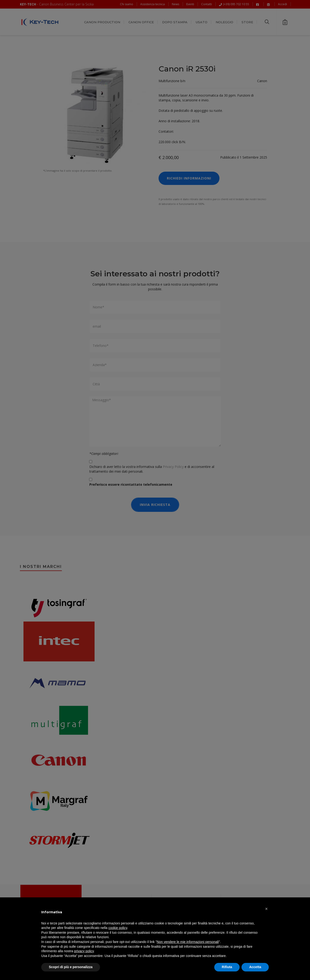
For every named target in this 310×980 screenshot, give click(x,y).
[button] (266, 909)
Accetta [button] (255, 967)
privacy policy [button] (84, 951)
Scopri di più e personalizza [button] (71, 967)
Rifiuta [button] (227, 967)
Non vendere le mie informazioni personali (188, 942)
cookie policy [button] (118, 928)
